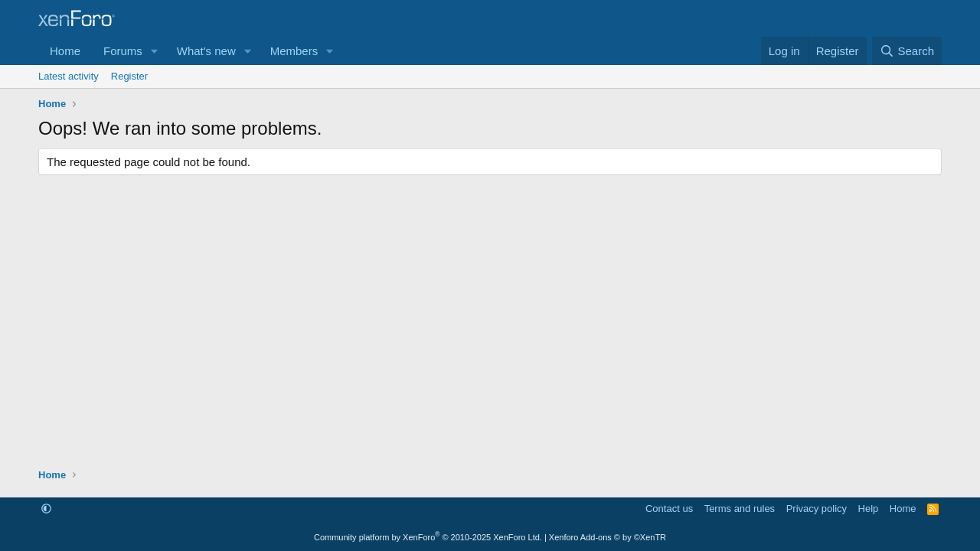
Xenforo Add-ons (608, 537)
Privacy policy (817, 509)
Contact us (669, 509)
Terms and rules (740, 509)
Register (129, 76)
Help (869, 509)
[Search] (907, 51)
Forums (123, 51)
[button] (155, 51)
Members (294, 51)
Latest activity (69, 76)
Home (65, 51)
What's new (206, 51)
